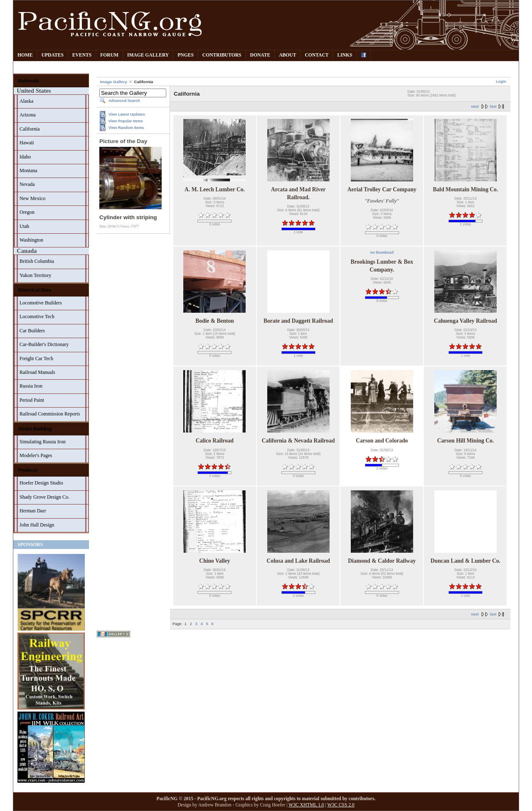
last (493, 106)
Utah (24, 226)
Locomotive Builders (41, 303)
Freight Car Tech (36, 359)
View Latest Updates (127, 114)
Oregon (27, 212)
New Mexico (32, 198)
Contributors (222, 55)
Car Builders (32, 331)
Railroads (28, 81)
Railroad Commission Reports (50, 414)
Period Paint (32, 400)
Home (25, 55)
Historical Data (34, 290)
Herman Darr (33, 511)
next (475, 106)
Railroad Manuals (37, 372)
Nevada (27, 184)
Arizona (28, 115)
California (30, 129)
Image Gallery (148, 55)
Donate (260, 55)
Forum (109, 55)
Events (82, 55)
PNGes (186, 55)
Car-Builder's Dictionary (44, 344)
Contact (316, 55)
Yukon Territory (36, 275)
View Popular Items (126, 121)
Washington (31, 240)
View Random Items (126, 128)
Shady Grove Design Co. (44, 497)
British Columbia (37, 261)
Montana (28, 171)
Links (345, 55)
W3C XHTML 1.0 (306, 805)
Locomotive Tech (37, 316)
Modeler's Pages (36, 455)
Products (28, 470)
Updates (53, 55)
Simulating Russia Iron (43, 442)
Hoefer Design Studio (41, 483)
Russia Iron (31, 386)
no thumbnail (382, 252)
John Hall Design (37, 525)
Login (501, 82)
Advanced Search (124, 101)
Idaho (25, 157)
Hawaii (27, 143)
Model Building (35, 429)
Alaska (26, 101)
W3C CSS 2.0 (341, 805)
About (287, 55)
